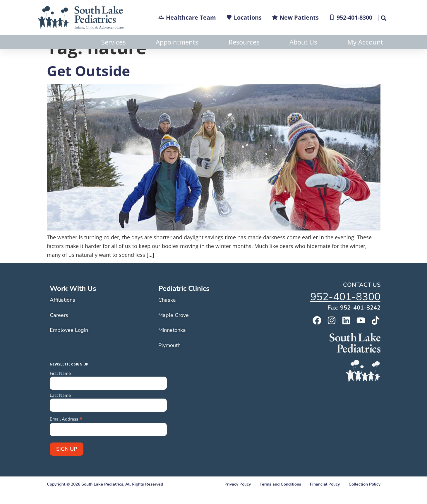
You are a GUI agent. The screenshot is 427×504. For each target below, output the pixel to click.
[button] (384, 18)
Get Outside (88, 85)
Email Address (66, 433)
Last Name (60, 410)
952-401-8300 (345, 311)
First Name (60, 388)
